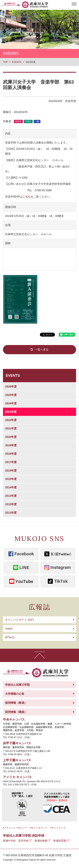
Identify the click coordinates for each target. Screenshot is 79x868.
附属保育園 (60, 841)
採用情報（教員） (16, 703)
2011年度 (11, 513)
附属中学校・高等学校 (16, 841)
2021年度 (11, 428)
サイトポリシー (39, 828)
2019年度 (11, 445)
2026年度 (11, 387)
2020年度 (11, 437)
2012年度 (11, 504)
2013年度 (11, 496)
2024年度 (11, 403)
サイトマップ (58, 828)
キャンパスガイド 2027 (19, 620)
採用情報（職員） (16, 712)
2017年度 (11, 462)
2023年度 (11, 412)
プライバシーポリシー (15, 828)
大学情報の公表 (15, 694)
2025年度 (11, 395)
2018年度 (11, 454)
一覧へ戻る (42, 350)
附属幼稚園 (41, 841)
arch (10, 637)
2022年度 (11, 420)
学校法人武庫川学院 (17, 685)
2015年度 (11, 479)
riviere (9, 629)
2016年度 (11, 471)
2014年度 (11, 487)
